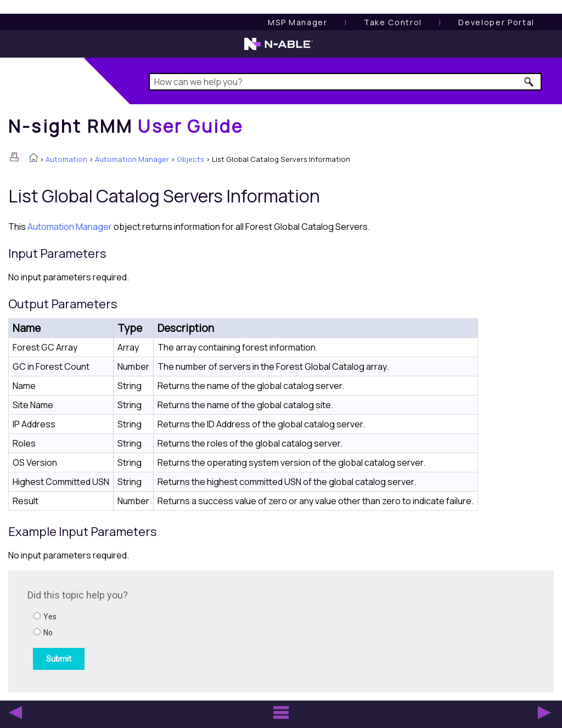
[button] (529, 82)
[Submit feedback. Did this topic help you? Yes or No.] (176, 630)
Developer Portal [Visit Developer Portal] (496, 22)
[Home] (126, 126)
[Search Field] (345, 82)
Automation (66, 159)
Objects (190, 159)
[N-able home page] (279, 49)
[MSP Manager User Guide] (297, 22)
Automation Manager (132, 159)
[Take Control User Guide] (393, 22)
